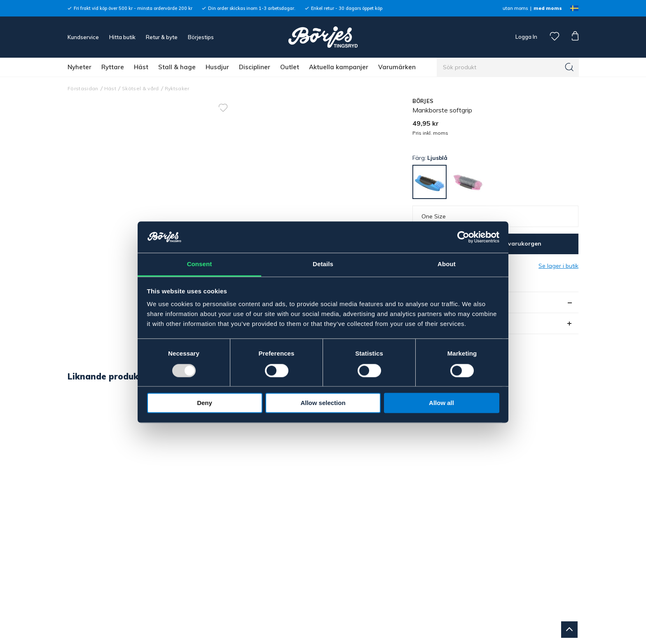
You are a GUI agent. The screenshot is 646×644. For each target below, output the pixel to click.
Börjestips (201, 37)
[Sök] (569, 67)
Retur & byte (162, 37)
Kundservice (83, 37)
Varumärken (397, 67)
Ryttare (113, 67)
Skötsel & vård (140, 88)
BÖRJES (423, 101)
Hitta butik (122, 37)
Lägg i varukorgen (515, 244)
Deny (205, 403)
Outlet (290, 67)
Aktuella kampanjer (339, 67)
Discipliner (255, 67)
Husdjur (217, 67)
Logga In (526, 37)
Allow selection (323, 403)
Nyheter (80, 67)
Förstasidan (83, 88)
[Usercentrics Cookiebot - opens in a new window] (463, 237)
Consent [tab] (200, 264)
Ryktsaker (177, 88)
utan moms (515, 8)
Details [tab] (323, 264)
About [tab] (447, 264)
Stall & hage (177, 67)
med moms (548, 8)
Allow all (441, 403)
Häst (141, 67)
